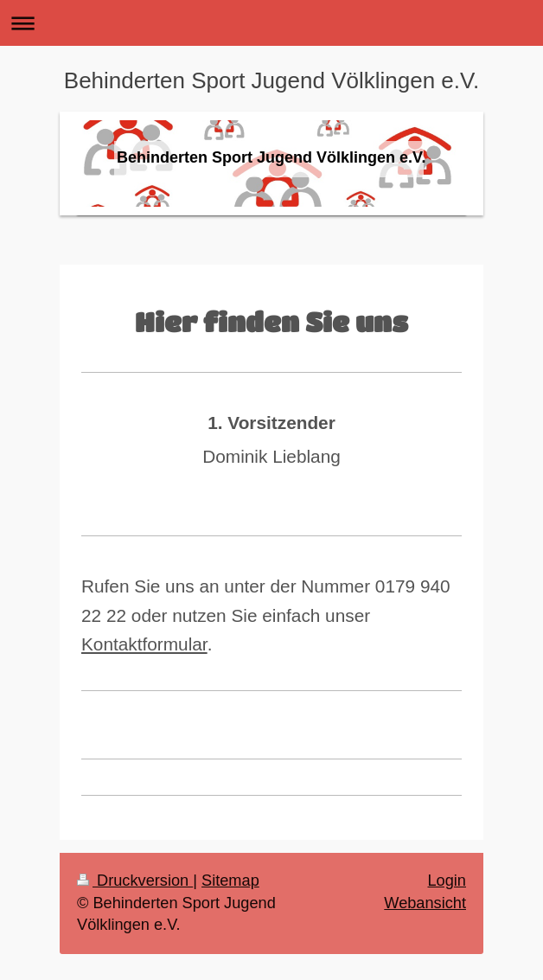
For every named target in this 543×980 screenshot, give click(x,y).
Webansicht (425, 903)
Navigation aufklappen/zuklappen (271, 23)
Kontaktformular (144, 644)
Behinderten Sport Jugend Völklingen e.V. (271, 80)
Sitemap (230, 881)
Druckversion (135, 881)
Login (447, 881)
